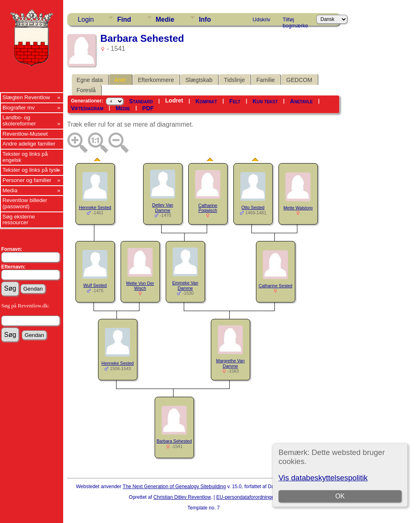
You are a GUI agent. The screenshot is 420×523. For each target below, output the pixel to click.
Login (86, 19)
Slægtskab (199, 80)
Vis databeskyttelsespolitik (323, 478)
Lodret (174, 100)
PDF (148, 108)
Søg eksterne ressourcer (19, 220)
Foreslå (86, 90)
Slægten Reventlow (26, 97)
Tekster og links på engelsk (25, 157)
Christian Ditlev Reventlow (182, 497)
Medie (165, 19)
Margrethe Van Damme (231, 363)
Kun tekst (265, 101)
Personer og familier (27, 180)
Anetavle (301, 101)
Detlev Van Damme (163, 208)
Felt (235, 101)
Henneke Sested (95, 207)
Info (205, 19)
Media (10, 190)
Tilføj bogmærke (295, 21)
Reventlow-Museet (25, 134)
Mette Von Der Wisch (140, 286)
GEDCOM (299, 80)
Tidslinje (234, 80)
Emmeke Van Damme (185, 285)
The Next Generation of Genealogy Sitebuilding (174, 487)
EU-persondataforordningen (247, 497)
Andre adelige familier (29, 144)
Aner (120, 80)
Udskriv (261, 19)
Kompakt (206, 101)
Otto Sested (253, 207)
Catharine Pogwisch (208, 208)
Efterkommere (156, 80)
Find (124, 19)
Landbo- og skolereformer (19, 121)
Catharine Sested (275, 286)
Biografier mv (19, 108)
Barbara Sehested (174, 441)
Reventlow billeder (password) (25, 203)
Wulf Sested (95, 285)
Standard (141, 101)
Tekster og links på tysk (31, 170)
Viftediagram (87, 108)
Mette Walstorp (298, 208)
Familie (266, 80)
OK (340, 496)
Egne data (90, 80)
